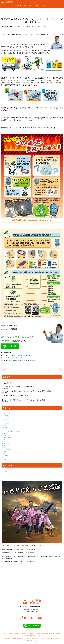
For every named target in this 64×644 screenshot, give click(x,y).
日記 (4, 454)
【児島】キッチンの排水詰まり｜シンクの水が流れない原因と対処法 (23, 400)
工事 (4, 448)
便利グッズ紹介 (6, 438)
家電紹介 (5, 446)
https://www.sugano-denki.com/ (21, 355)
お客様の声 (5, 416)
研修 (4, 458)
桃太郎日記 (5, 456)
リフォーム (5, 430)
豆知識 (44, 27)
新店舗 (4, 452)
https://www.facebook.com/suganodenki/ (21, 358)
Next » (60, 370)
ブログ (34, 27)
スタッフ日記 (25, 27)
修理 (4, 440)
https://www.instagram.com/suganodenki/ (22, 361)
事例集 (4, 434)
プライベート (6, 428)
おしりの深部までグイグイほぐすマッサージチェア (18, 387)
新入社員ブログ (6, 450)
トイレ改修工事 (6, 382)
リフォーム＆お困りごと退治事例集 (11, 432)
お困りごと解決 (6, 414)
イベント (5, 422)
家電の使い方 (6, 444)
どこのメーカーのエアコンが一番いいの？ (15, 395)
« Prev (3, 370)
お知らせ (17, 27)
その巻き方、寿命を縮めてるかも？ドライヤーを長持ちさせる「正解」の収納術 (27, 391)
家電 (39, 27)
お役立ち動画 (6, 418)
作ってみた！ (6, 436)
